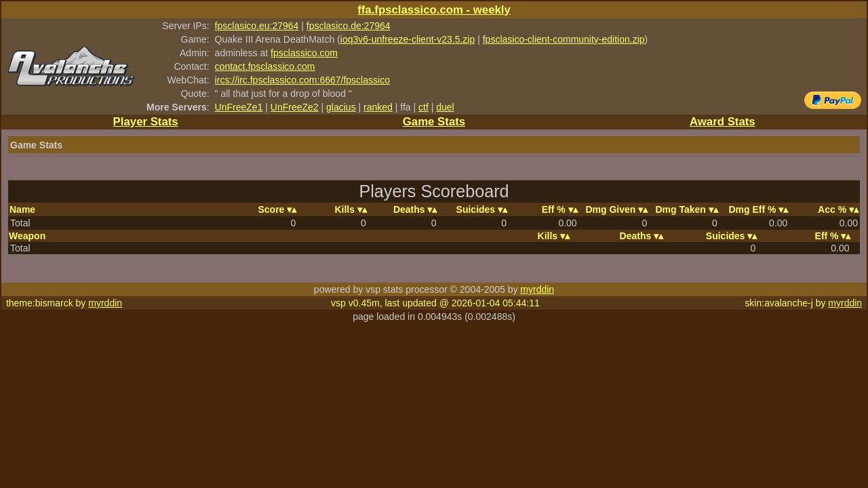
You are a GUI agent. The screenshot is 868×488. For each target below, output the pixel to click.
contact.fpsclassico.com (265, 66)
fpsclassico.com (304, 53)
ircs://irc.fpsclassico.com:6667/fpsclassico (302, 80)
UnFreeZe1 (239, 107)
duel (445, 107)
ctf (423, 107)
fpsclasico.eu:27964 (257, 26)
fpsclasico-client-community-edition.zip (564, 39)
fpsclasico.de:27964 (349, 26)
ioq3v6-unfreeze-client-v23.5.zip (408, 39)
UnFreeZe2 (295, 107)
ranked (378, 107)
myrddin (537, 289)
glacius (341, 107)
